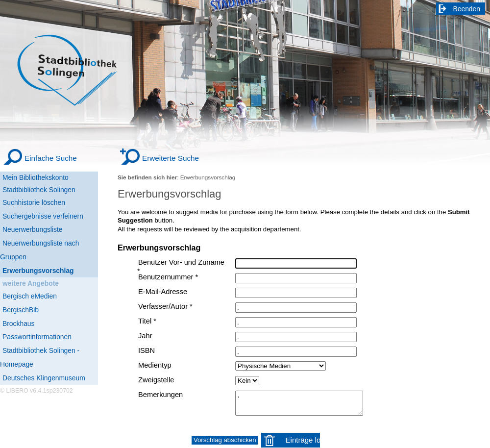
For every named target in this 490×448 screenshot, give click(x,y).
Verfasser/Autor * (165, 306)
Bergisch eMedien (30, 296)
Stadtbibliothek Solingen (39, 190)
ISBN (147, 350)
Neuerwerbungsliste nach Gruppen (39, 250)
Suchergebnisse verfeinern (43, 216)
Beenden (467, 9)
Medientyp (155, 365)
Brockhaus (18, 324)
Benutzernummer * (168, 277)
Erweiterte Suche (171, 158)
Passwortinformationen (37, 337)
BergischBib (21, 310)
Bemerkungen (160, 395)
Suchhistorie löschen (34, 202)
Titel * (147, 321)
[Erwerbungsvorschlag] (49, 271)
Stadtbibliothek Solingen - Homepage (40, 357)
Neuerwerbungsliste (33, 229)
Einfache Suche (51, 158)
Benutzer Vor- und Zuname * (181, 267)
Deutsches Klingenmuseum (44, 378)
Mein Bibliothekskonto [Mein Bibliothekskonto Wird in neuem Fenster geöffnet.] (36, 177)
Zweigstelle (156, 380)
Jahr (145, 336)
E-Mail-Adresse (163, 292)
